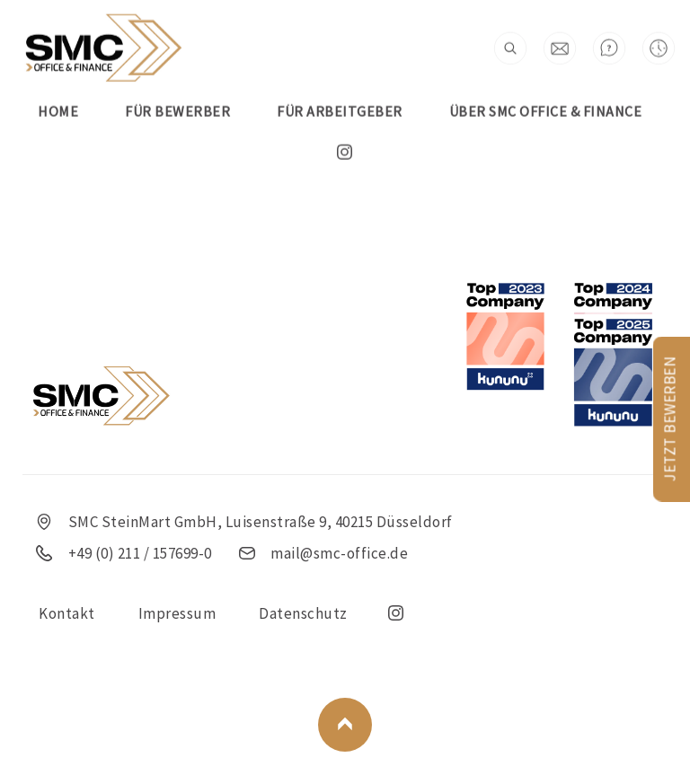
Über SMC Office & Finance (546, 86)
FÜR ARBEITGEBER (340, 86)
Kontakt (67, 613)
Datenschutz (303, 613)
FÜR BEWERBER (177, 86)
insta (345, 127)
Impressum (177, 613)
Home (58, 86)
